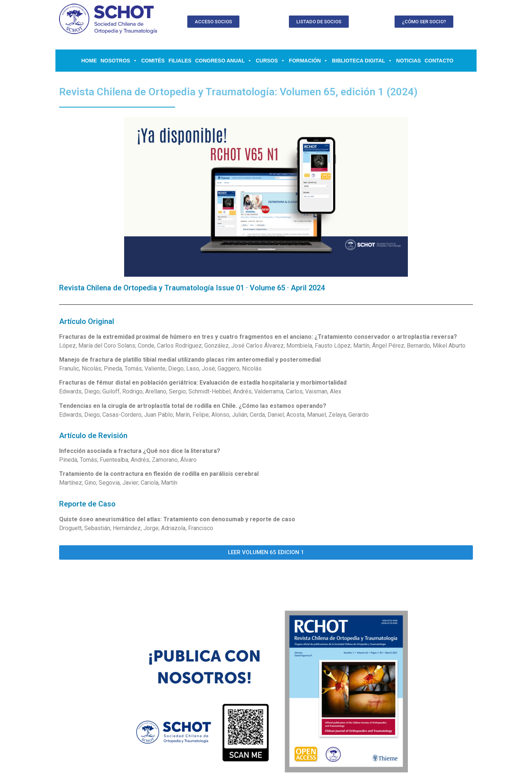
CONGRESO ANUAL (224, 61)
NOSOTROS (119, 61)
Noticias (408, 61)
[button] (213, 22)
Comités (153, 61)
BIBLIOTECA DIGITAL (362, 61)
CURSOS (270, 61)
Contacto (439, 61)
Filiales (180, 61)
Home (89, 61)
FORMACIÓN (308, 61)
